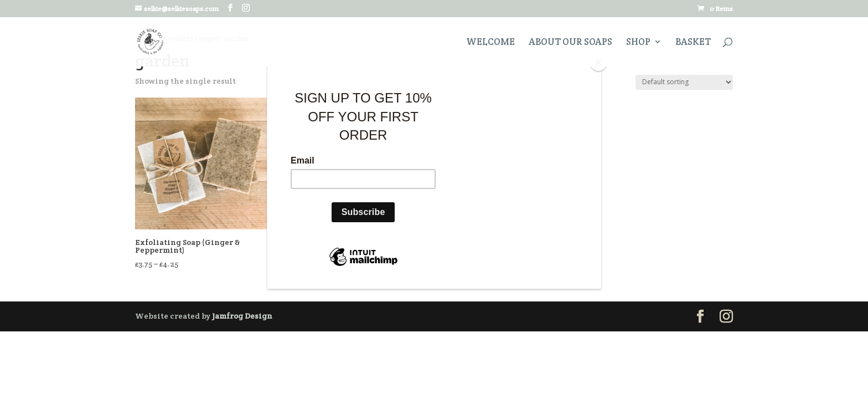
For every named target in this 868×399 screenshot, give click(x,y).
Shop (638, 43)
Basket (693, 43)
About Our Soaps (570, 43)
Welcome (490, 43)
